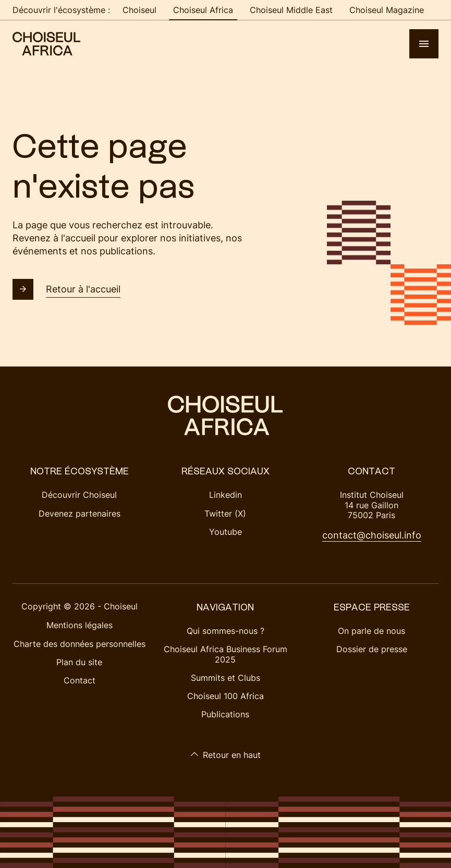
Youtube (225, 532)
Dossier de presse (372, 649)
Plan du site (79, 662)
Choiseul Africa (203, 10)
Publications (225, 714)
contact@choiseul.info (372, 535)
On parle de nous (371, 631)
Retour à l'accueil (66, 289)
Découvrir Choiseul (79, 495)
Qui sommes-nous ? (225, 631)
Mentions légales (80, 625)
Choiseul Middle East (291, 10)
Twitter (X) (225, 514)
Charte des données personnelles (80, 644)
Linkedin (225, 495)
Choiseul (139, 10)
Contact (80, 680)
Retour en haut (225, 755)
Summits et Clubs (225, 678)
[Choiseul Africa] (46, 44)
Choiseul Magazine (387, 10)
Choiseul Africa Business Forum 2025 (225, 654)
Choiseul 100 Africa (225, 696)
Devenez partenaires (80, 514)
